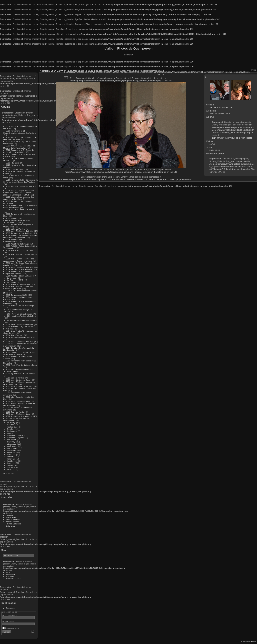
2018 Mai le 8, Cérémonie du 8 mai (21, 210)
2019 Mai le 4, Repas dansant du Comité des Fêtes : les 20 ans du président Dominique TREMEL (19, 193)
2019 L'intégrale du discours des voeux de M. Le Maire (19, 198)
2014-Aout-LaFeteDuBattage (20, 314)
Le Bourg (11, 423)
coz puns (11, 467)
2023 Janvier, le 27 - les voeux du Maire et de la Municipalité (19, 147)
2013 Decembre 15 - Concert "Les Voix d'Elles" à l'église (19, 353)
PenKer (10, 429)
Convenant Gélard (15, 435)
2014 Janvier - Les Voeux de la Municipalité (232, 138)
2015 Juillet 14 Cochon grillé (18, 284)
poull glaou (12, 446)
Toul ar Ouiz (12, 427)
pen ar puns (12, 448)
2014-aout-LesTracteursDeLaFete (22, 316)
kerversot (11, 452)
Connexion (11, 608)
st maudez (12, 444)
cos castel (11, 440)
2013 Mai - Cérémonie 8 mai (18, 380)
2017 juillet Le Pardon (15, 229)
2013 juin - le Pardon (15, 378)
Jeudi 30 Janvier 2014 (220, 113)
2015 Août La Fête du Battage (19, 276)
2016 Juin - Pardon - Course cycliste (22, 254)
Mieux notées (12, 517)
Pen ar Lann (12, 425)
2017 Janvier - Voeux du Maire (19, 233)
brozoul (10, 469)
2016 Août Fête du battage (17, 244)
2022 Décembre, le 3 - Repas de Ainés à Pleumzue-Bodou (19, 151)
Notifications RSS (14, 579)
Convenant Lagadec (16, 437)
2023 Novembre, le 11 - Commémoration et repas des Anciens (20, 132)
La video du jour (14, 222)
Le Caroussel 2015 (15, 280)
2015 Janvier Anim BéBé (17, 295)
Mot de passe (8, 621)
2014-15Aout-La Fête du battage (20, 306)
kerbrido (11, 463)
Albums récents (13, 522)
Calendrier (10, 526)
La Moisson (12, 278)
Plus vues (10, 515)
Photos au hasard (14, 524)
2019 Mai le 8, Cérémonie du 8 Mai (21, 186)
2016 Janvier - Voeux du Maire (19, 269)
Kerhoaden (12, 431)
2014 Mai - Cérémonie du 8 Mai (20, 342)
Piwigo (254, 641)
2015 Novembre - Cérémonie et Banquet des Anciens (18, 273)
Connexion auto (11, 628)
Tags (8, 572)
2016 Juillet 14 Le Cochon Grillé (20, 250)
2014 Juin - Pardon (14, 335)
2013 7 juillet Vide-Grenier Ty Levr (21, 373)
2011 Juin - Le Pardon (16, 412)
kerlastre (11, 457)
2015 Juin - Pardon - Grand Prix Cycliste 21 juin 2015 (18, 287)
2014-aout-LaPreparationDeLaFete (22, 320)
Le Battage (12, 282)
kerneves (11, 455)
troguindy (11, 442)
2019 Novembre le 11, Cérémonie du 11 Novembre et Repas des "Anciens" (20, 181)
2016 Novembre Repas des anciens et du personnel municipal (20, 236)
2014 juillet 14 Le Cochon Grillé (20, 324)
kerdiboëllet (12, 461)
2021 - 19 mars (13, 163)
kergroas (11, 459)
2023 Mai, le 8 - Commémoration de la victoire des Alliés (20, 138)
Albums (5, 107)
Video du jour (13, 371)
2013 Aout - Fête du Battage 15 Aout (22, 365)
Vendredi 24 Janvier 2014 (221, 107)
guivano (11, 465)
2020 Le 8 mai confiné (16, 169)
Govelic (10, 433)
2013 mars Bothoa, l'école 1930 (20, 386)
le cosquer (12, 450)
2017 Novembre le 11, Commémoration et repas (14, 219)
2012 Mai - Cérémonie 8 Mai (18, 401)
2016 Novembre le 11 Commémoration (14, 241)
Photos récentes (13, 519)
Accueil (44, 71)
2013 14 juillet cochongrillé (18, 369)
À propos (10, 577)
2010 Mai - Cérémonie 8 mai (18, 414)
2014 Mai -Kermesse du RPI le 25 (21, 337)
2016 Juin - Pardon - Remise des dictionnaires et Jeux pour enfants (19, 260)
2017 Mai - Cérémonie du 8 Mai (20, 231)
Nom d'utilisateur (10, 615)
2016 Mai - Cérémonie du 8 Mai (20, 267)
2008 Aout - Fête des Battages (19, 416)
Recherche (11, 574)
